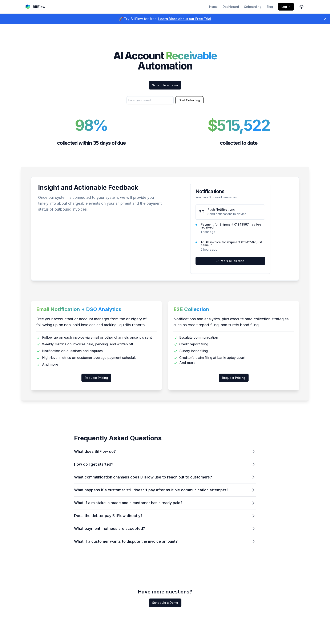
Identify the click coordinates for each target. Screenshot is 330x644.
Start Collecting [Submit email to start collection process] (189, 100)
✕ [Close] (325, 19)
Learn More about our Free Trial (185, 19)
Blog (270, 7)
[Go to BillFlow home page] (35, 7)
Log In (286, 7)
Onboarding (253, 7)
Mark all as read (230, 261)
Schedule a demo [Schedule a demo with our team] (165, 85)
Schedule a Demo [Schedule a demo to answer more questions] (165, 603)
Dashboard (231, 7)
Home (213, 7)
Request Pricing (96, 378)
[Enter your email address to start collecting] (150, 100)
